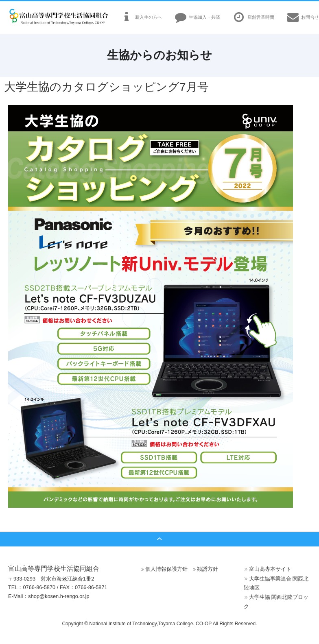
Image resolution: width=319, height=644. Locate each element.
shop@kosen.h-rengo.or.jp (59, 596)
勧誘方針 (208, 569)
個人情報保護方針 (166, 569)
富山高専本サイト (270, 569)
